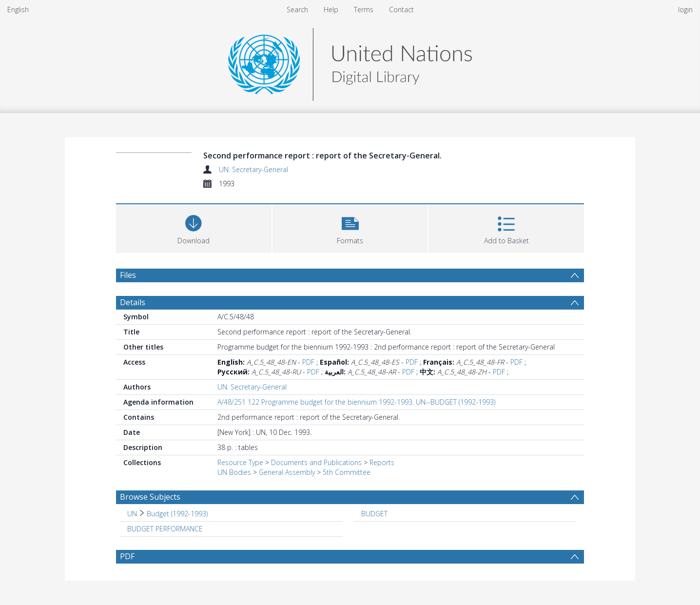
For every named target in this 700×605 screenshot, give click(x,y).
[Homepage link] (350, 62)
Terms (364, 10)
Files (128, 275)
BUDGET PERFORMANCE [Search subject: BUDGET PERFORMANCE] (165, 529)
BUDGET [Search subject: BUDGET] (374, 514)
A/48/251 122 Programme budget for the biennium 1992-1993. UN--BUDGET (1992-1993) (356, 402)
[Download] (194, 227)
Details (133, 302)
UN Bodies (234, 472)
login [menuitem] (685, 10)
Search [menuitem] (297, 10)
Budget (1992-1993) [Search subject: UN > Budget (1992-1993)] (177, 514)
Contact (401, 10)
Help (331, 10)
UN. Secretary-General (253, 169)
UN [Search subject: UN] (132, 514)
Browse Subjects (150, 497)
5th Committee (347, 472)
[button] (350, 227)
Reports (382, 462)
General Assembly (287, 472)
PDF (308, 362)
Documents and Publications (316, 462)
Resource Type (240, 462)
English (18, 10)
